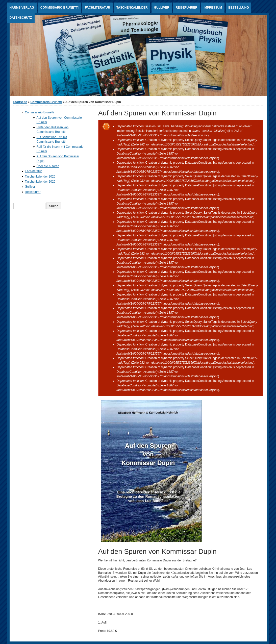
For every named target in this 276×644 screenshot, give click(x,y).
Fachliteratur (97, 8)
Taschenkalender (132, 8)
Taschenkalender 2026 (40, 182)
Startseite (20, 102)
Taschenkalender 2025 (40, 177)
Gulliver (162, 8)
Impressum (213, 8)
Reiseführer (186, 8)
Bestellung (239, 8)
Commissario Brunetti (59, 8)
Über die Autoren (48, 166)
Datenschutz (21, 18)
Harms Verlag (22, 8)
